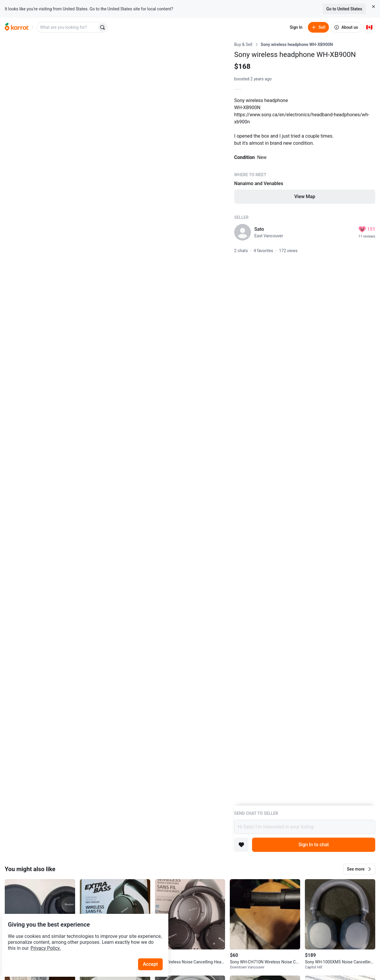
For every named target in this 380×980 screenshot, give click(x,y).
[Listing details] (305, 423)
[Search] (102, 27)
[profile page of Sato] (243, 232)
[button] (359, 869)
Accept (154, 950)
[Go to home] (17, 27)
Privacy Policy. (81, 934)
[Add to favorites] (241, 845)
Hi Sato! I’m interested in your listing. (305, 827)
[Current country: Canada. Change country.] (369, 27)
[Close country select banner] (373, 7)
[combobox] (67, 27)
